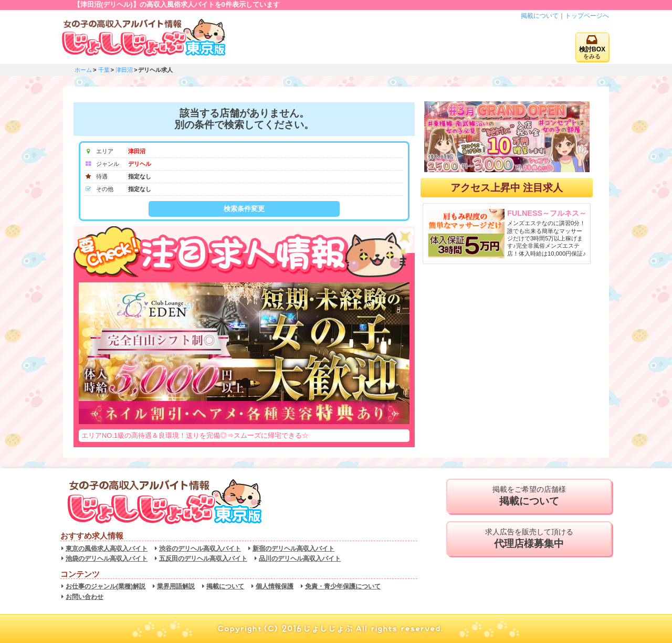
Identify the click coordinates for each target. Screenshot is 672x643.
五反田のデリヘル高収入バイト (203, 558)
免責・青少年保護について (343, 586)
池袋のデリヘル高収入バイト (107, 558)
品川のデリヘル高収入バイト (300, 558)
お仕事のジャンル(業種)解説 (106, 586)
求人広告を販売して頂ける (529, 539)
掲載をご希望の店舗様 (529, 496)
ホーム (83, 70)
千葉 (104, 70)
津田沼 (124, 70)
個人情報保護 (275, 586)
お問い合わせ (85, 597)
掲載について (540, 16)
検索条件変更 (244, 209)
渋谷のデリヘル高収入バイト (200, 549)
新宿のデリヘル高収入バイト (293, 549)
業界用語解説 (176, 586)
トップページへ (587, 16)
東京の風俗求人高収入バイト (107, 549)
